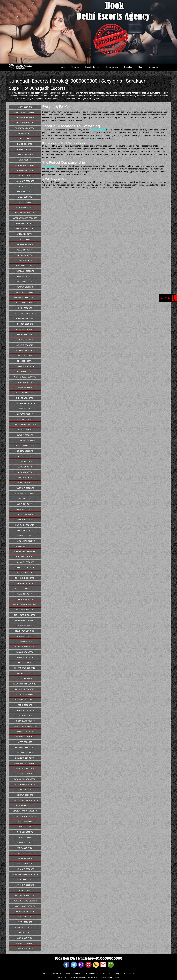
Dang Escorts (25, 933)
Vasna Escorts (25, 890)
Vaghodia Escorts (25, 880)
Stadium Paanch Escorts (25, 811)
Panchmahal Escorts (25, 700)
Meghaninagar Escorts (25, 604)
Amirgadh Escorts (25, 271)
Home (62, 67)
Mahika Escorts (25, 573)
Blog (140, 67)
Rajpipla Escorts (25, 737)
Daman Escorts (25, 149)
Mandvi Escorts (25, 594)
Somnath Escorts (25, 229)
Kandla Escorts (25, 192)
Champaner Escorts (25, 350)
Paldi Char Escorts (25, 689)
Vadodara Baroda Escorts (25, 874)
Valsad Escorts (25, 234)
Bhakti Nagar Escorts (25, 313)
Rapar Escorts (25, 742)
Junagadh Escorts (25, 509)
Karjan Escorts (25, 530)
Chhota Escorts (25, 948)
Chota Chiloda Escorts (25, 377)
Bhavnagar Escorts (25, 128)
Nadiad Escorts (25, 642)
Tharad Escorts (25, 832)
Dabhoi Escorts (25, 382)
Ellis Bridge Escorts (25, 440)
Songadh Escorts (25, 806)
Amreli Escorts (25, 276)
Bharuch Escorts (25, 123)
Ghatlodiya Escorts (25, 446)
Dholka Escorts (25, 414)
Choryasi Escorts (25, 372)
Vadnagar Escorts (25, 869)
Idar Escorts (25, 483)
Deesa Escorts (25, 387)
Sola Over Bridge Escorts (25, 800)
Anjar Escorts (25, 107)
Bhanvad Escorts (25, 319)
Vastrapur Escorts (25, 896)
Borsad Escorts (25, 340)
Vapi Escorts (25, 239)
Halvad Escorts (25, 472)
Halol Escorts (25, 176)
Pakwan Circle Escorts (25, 684)
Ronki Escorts (25, 705)
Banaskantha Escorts (25, 297)
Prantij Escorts (25, 731)
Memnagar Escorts (25, 620)
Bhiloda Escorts (25, 324)
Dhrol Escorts (25, 430)
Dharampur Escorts (25, 403)
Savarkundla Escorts (25, 779)
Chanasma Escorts (25, 356)
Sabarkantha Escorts (25, 747)
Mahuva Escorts (25, 583)
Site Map (116, 977)
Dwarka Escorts (25, 435)
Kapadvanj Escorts (25, 525)
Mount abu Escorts (25, 631)
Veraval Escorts (25, 245)
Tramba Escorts (25, 843)
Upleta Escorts (25, 864)
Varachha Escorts (25, 885)
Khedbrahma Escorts (25, 552)
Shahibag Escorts (25, 790)
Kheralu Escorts (25, 557)
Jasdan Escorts (25, 499)
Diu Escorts (25, 160)
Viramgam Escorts (25, 911)
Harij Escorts (25, 477)
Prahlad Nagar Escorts (25, 726)
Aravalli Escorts (25, 943)
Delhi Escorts (106, 977)
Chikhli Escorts (25, 361)
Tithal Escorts (25, 837)
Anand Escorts (25, 938)
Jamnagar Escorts (25, 181)
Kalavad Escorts (25, 514)
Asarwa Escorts (25, 287)
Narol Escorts (25, 663)
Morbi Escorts (25, 626)
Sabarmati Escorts (25, 753)
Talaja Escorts (25, 821)
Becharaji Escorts (25, 303)
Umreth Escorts (25, 853)
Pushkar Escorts (25, 223)
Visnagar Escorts (25, 917)
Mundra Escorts (25, 636)
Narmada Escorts (25, 652)
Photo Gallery (112, 67)
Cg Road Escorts (25, 345)
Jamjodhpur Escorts (25, 493)
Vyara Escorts (25, 922)
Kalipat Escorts (25, 520)
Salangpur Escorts (25, 758)
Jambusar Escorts (25, 488)
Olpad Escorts (25, 679)
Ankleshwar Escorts (25, 112)
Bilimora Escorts (25, 329)
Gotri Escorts (25, 462)
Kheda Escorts (25, 197)
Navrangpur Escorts (25, 668)
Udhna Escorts (25, 848)
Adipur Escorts (25, 255)
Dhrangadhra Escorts (25, 425)
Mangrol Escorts (25, 599)
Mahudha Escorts (25, 208)
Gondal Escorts (25, 451)
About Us (75, 67)
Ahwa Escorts (25, 260)
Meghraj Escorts (25, 610)
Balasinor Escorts (25, 292)
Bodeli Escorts (25, 335)
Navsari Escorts (25, 673)
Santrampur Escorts (25, 763)
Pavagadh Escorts (25, 710)
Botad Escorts (25, 139)
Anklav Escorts (25, 282)
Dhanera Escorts (25, 398)
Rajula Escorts (25, 467)
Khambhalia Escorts (25, 541)
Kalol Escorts (25, 186)
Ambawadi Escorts (25, 266)
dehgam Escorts (25, 155)
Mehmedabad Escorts (25, 615)
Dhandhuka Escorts (25, 393)
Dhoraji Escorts (25, 419)
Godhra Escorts (25, 170)
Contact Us (153, 67)
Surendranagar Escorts (25, 218)
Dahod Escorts (25, 144)
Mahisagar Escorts (25, 578)
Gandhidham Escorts (25, 165)
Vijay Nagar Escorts (25, 906)
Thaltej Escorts (25, 827)
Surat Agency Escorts (25, 816)
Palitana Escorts (25, 694)
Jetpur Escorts (25, 504)
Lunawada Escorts (25, 562)
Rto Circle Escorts (25, 927)
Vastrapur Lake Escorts (25, 901)
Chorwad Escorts (25, 366)
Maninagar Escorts (25, 213)
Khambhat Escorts (25, 546)
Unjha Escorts (25, 859)
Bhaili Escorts (25, 308)
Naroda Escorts (25, 657)
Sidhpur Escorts (25, 795)
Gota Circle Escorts (25, 456)
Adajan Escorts (25, 250)
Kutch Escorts (25, 202)
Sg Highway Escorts (25, 784)
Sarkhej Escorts (25, 774)
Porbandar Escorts (25, 721)
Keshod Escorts (25, 536)
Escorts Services (93, 67)
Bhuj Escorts (25, 133)
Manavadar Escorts (25, 589)
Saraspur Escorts (25, 769)
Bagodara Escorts (25, 118)
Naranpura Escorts (25, 647)
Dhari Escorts (25, 409)
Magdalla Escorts (25, 567)
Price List (128, 67)
